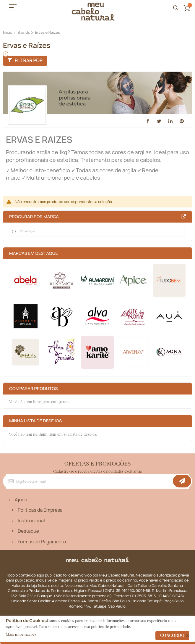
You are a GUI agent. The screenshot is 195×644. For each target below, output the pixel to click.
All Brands (183, 217)
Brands (24, 32)
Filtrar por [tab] (29, 60)
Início (8, 32)
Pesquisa (176, 8)
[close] (188, 635)
